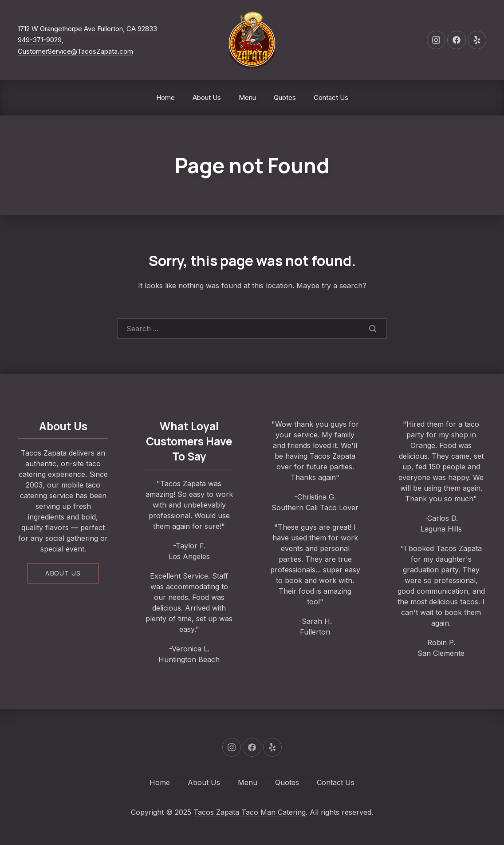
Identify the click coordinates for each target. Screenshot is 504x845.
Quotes (285, 97)
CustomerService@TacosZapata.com (75, 51)
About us (63, 573)
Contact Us (331, 97)
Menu (247, 97)
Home (165, 97)
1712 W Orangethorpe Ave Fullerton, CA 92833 (87, 29)
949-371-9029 (40, 40)
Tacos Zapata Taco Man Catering (250, 812)
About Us (207, 97)
